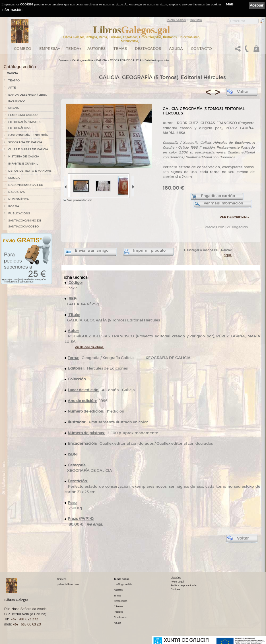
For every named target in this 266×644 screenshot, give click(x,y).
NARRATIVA (17, 192)
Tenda (73, 49)
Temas (120, 49)
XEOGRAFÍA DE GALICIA (25, 142)
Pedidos (118, 612)
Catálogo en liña (83, 60)
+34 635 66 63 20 (27, 624)
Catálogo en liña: (20, 67)
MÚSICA (14, 178)
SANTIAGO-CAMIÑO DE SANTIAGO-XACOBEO (25, 223)
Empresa (49, 49)
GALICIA (12, 73)
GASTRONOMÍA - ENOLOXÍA (28, 135)
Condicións (120, 617)
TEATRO (14, 80)
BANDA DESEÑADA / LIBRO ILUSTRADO (28, 98)
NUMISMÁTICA (18, 199)
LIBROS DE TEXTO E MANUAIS (30, 171)
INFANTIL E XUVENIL (23, 164)
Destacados (121, 601)
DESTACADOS (148, 49)
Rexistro (196, 20)
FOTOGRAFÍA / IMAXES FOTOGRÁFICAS (24, 125)
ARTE (12, 88)
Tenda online (122, 579)
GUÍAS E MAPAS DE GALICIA (28, 149)
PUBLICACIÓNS (19, 213)
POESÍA (14, 206)
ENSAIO (14, 108)
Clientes (118, 606)
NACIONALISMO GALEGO (26, 185)
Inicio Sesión (176, 20)
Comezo (23, 49)
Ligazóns (176, 578)
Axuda (176, 49)
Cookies (175, 589)
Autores (96, 49)
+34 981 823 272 (24, 619)
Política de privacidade (184, 585)
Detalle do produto (157, 60)
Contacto (201, 49)
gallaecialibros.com (68, 584)
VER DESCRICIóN (234, 217)
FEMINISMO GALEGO (23, 115)
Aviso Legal (177, 582)
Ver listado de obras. (89, 347)
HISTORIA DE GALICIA (24, 156)
